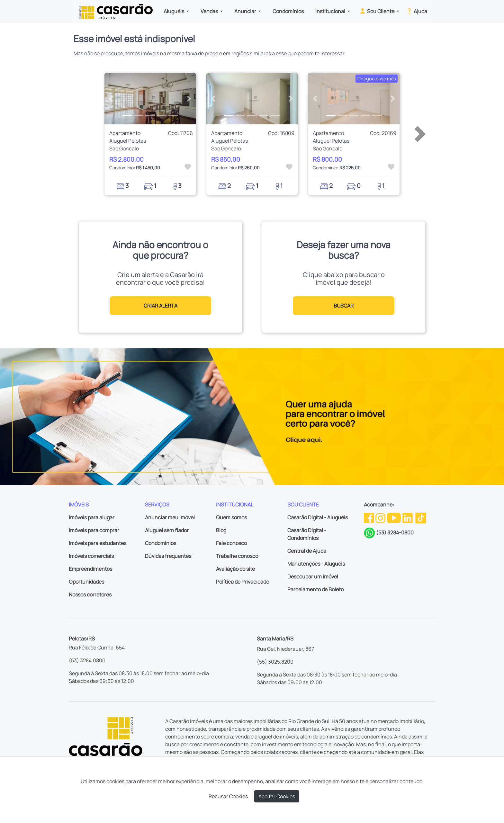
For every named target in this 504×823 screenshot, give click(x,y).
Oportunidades (86, 582)
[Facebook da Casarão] (369, 517)
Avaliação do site (235, 569)
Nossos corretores (90, 595)
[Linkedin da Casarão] (408, 517)
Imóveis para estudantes (98, 543)
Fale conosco (231, 543)
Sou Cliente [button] (377, 11)
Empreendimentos (90, 569)
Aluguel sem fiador (167, 530)
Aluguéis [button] (174, 11)
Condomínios (288, 11)
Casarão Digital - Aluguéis (318, 517)
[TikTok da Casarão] (421, 517)
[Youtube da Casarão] (394, 517)
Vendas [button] (210, 11)
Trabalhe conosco (237, 556)
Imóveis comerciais (91, 556)
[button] (111, 99)
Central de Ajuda (307, 551)
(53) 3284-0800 (395, 532)
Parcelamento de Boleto (315, 589)
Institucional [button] (331, 11)
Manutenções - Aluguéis (316, 564)
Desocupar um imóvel (313, 577)
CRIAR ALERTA (161, 306)
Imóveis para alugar (92, 517)
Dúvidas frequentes (168, 556)
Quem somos (231, 517)
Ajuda (416, 11)
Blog (221, 530)
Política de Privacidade (243, 582)
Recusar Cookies (228, 796)
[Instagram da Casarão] (381, 517)
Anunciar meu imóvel (170, 517)
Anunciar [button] (246, 11)
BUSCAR (344, 306)
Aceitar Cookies (277, 796)
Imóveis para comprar (94, 530)
